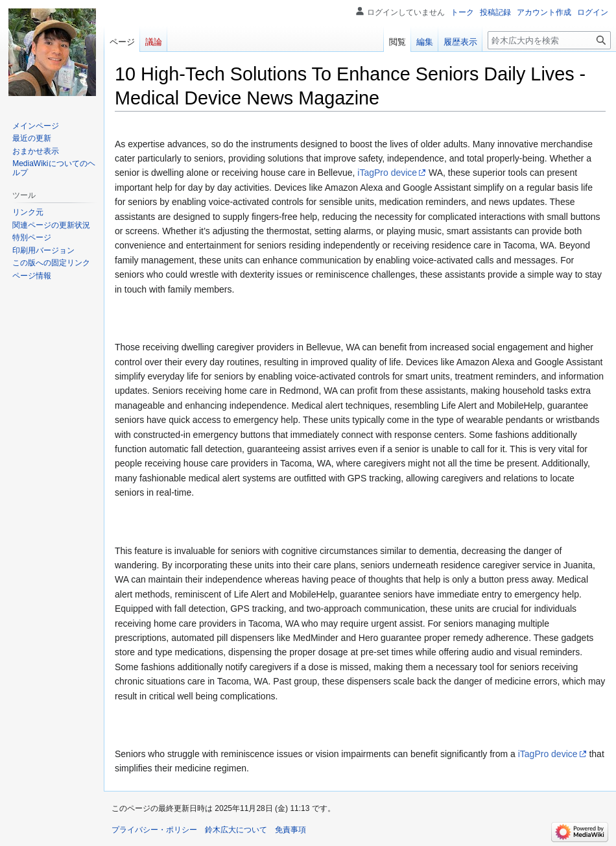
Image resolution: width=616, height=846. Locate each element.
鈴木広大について (236, 830)
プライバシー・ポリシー (154, 830)
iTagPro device (387, 173)
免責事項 (290, 830)
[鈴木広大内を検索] (549, 40)
